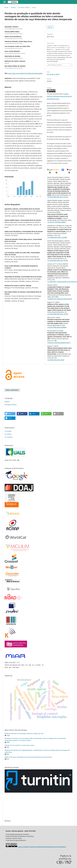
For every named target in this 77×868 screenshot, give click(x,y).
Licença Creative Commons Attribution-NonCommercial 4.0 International (42, 847)
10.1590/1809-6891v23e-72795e (58, 260)
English (7, 402)
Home (6, 7)
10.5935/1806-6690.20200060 (57, 327)
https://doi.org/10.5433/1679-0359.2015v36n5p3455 (25, 73)
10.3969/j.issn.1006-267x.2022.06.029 (60, 299)
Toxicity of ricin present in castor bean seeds (19, 745)
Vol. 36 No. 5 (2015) (24, 7)
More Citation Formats (55, 65)
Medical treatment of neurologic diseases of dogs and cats (24, 733)
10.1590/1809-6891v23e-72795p (58, 197)
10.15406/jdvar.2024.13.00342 (57, 237)
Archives (13, 7)
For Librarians (9, 437)
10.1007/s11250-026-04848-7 (57, 222)
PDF (51, 27)
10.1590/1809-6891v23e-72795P (58, 314)
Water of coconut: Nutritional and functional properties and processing (28, 757)
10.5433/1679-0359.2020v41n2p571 (59, 343)
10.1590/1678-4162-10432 (56, 360)
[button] (10, 414)
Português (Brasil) (11, 405)
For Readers (8, 431)
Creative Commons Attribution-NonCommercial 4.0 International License (59, 96)
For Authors (8, 434)
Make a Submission (12, 390)
